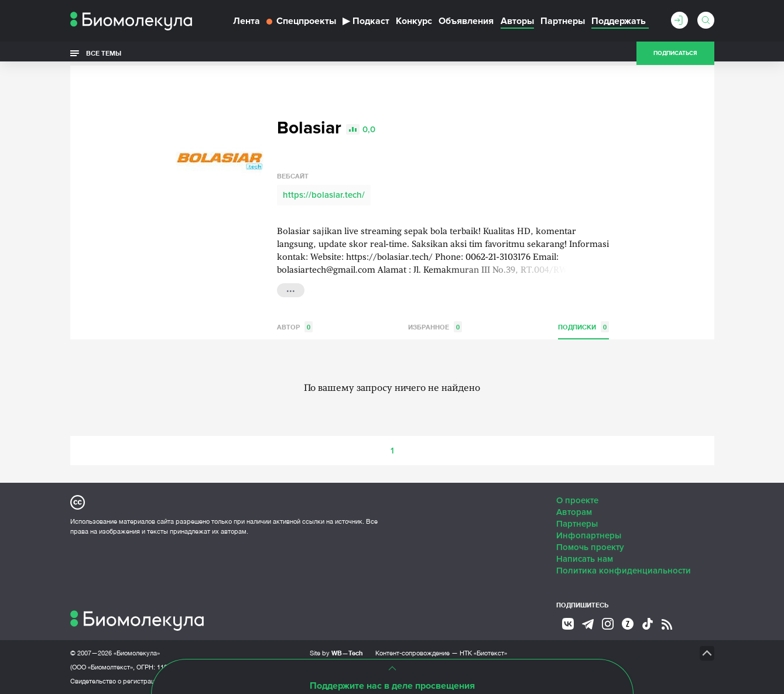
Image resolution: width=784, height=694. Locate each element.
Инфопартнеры (589, 535)
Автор (295, 327)
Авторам (574, 512)
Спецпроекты (301, 21)
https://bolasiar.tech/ (324, 195)
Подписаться (675, 54)
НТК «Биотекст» (483, 653)
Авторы (517, 21)
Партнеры (563, 21)
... (291, 289)
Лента (247, 21)
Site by (336, 653)
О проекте (577, 500)
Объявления (466, 21)
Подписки (583, 327)
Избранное (435, 327)
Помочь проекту (590, 547)
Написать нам (585, 559)
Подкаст (366, 21)
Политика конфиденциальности (624, 571)
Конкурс (414, 21)
